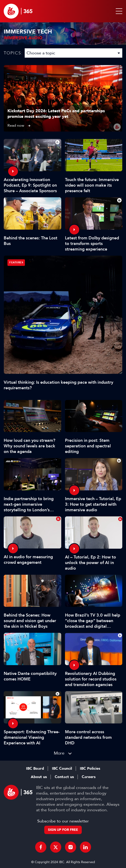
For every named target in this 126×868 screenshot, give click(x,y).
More (59, 753)
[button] (118, 11)
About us (39, 777)
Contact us (64, 777)
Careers (89, 777)
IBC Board (35, 769)
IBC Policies (90, 769)
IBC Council (62, 769)
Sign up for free (63, 830)
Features (16, 262)
